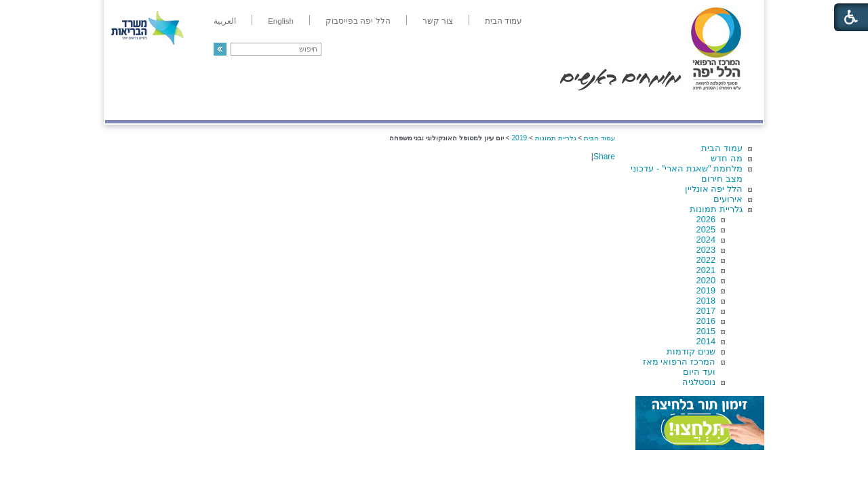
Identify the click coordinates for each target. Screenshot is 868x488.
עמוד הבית (722, 148)
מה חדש (727, 158)
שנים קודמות (691, 351)
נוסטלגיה (699, 382)
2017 (706, 311)
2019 (706, 290)
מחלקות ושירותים (642, 106)
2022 (706, 260)
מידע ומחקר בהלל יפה (388, 106)
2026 (706, 219)
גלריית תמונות (716, 209)
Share (604, 157)
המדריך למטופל (480, 106)
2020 (706, 280)
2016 (706, 321)
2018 (706, 301)
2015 (706, 331)
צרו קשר (127, 106)
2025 (706, 229)
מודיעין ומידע (724, 106)
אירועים (728, 199)
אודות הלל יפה (559, 106)
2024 (706, 240)
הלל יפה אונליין (714, 189)
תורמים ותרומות (194, 106)
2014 (706, 341)
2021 (706, 270)
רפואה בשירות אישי (286, 106)
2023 (706, 250)
